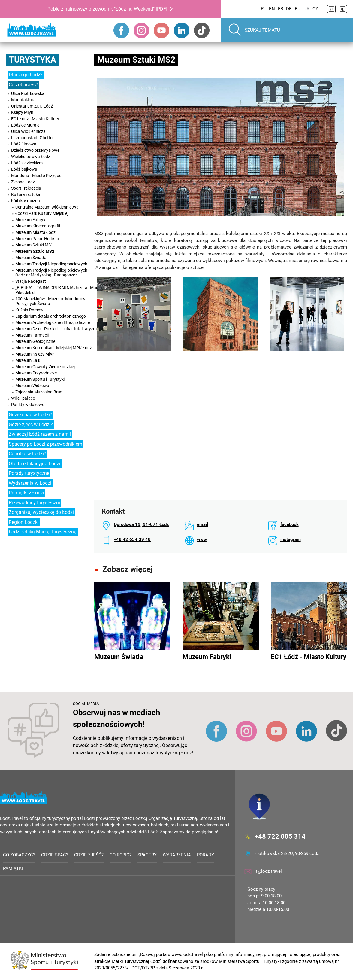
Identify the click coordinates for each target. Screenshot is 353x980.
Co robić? (121, 855)
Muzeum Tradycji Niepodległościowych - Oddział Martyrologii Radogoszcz (52, 273)
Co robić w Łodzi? (27, 454)
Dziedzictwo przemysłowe (35, 150)
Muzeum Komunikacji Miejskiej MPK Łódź (54, 348)
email (202, 524)
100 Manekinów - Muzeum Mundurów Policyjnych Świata (50, 301)
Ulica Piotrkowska (28, 93)
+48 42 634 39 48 (132, 539)
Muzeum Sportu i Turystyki (40, 379)
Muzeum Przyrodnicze (36, 373)
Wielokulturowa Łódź (31, 157)
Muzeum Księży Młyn (35, 354)
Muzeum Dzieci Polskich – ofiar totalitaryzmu (57, 329)
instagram (291, 539)
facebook (290, 524)
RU (298, 9)
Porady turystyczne (29, 473)
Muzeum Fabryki (31, 220)
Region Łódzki (24, 522)
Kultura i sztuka (26, 194)
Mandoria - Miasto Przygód (36, 176)
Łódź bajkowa (24, 169)
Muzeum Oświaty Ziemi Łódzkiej (45, 367)
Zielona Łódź (23, 182)
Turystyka (33, 60)
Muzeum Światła (31, 258)
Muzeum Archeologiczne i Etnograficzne (53, 322)
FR (281, 9)
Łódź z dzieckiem (27, 163)
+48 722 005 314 (280, 836)
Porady (205, 855)
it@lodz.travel (268, 871)
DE (289, 9)
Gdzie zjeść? (89, 855)
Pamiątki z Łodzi (26, 493)
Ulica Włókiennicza (28, 131)
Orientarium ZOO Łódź (32, 106)
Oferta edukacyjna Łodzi (35, 464)
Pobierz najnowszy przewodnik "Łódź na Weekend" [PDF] (107, 9)
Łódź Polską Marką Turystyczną (43, 532)
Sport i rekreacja (26, 188)
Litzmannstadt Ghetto (32, 138)
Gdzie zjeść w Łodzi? (31, 424)
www (202, 539)
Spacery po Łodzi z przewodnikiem (45, 444)
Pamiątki (13, 869)
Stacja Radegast (31, 281)
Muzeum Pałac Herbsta (37, 239)
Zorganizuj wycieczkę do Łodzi (41, 512)
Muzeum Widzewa (32, 386)
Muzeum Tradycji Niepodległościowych (51, 264)
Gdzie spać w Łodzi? (30, 415)
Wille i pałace (23, 398)
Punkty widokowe (28, 405)
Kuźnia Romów (29, 310)
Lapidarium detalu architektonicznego (51, 316)
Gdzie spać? (55, 855)
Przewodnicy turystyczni (34, 503)
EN (272, 9)
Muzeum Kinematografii (38, 226)
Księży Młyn (22, 112)
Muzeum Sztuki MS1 (34, 245)
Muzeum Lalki (28, 360)
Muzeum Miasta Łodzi (36, 232)
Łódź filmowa (24, 144)
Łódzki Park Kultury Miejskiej (42, 213)
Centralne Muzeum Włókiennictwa (47, 207)
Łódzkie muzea (26, 201)
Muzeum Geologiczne (35, 341)
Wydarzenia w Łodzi (30, 483)
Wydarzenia (177, 855)
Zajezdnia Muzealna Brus (39, 392)
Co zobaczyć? (23, 85)
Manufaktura (23, 100)
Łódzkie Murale (25, 125)
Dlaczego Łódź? (26, 75)
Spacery (147, 855)
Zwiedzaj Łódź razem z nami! (40, 434)
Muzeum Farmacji (32, 335)
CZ (315, 9)
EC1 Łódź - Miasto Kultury (35, 119)
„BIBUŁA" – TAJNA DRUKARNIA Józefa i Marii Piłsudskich (57, 290)
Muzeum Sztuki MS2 (35, 251)
